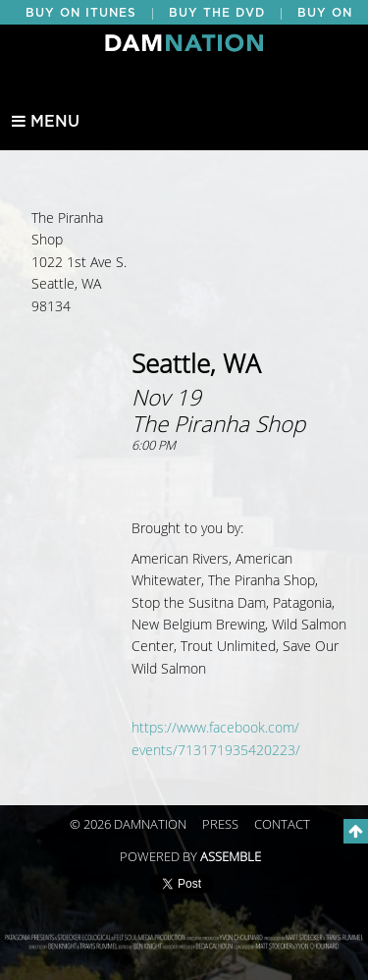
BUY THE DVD (217, 13)
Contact (282, 825)
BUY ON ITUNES (81, 13)
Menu (46, 122)
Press (220, 825)
